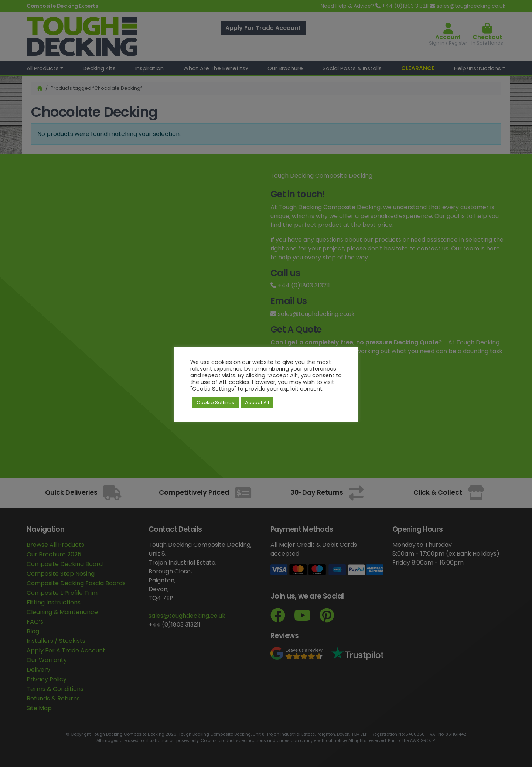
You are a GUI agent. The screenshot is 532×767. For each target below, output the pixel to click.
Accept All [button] (257, 403)
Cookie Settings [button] (215, 403)
